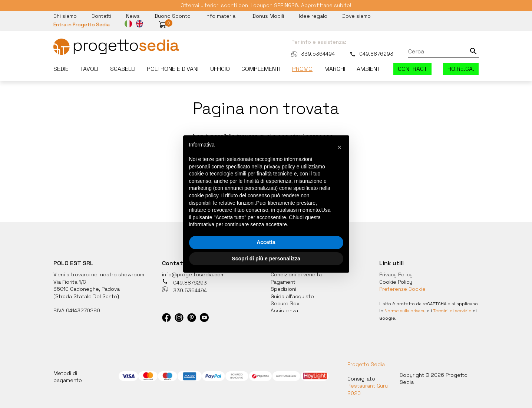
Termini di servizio (454, 311)
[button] (163, 25)
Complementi (261, 69)
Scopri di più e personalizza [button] (266, 259)
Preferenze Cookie (403, 289)
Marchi (335, 69)
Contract (412, 69)
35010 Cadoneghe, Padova (87, 289)
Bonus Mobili (268, 16)
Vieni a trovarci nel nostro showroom (99, 274)
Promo (302, 69)
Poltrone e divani (173, 69)
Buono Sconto (173, 16)
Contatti (101, 16)
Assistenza (285, 310)
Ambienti (369, 69)
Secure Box (285, 303)
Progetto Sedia (366, 364)
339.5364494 (313, 54)
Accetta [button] (266, 242)
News (133, 16)
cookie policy (204, 195)
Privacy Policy (396, 274)
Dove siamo (356, 16)
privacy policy (280, 167)
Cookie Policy (396, 282)
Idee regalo (313, 16)
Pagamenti (284, 282)
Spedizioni (284, 289)
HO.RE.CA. (461, 69)
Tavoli (89, 69)
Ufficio (220, 69)
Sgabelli (123, 69)
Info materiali (222, 16)
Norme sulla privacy (406, 311)
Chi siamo (65, 16)
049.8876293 (371, 54)
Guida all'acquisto (293, 296)
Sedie (61, 69)
